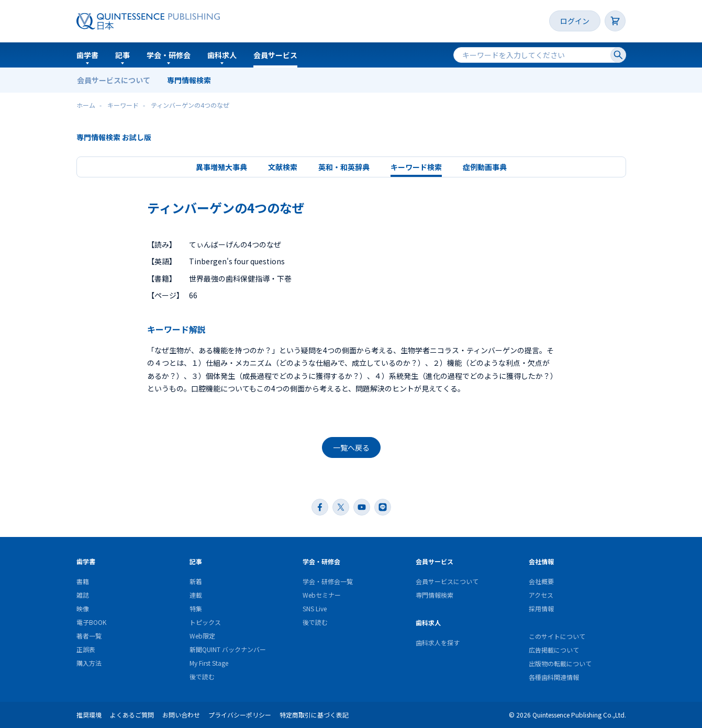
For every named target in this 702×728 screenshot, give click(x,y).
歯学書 (87, 55)
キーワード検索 (416, 167)
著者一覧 (89, 636)
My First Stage (209, 663)
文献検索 (283, 167)
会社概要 (541, 581)
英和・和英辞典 (344, 167)
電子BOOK (91, 622)
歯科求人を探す (438, 642)
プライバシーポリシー (240, 715)
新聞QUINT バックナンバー (228, 649)
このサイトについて (557, 636)
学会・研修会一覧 (328, 581)
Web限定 (202, 636)
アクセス (541, 595)
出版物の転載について (560, 663)
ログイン (575, 21)
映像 (83, 608)
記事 (122, 55)
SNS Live (315, 608)
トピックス (205, 622)
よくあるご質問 (132, 715)
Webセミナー (322, 595)
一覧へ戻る (351, 447)
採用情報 (541, 608)
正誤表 (86, 649)
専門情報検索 (189, 80)
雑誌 (83, 595)
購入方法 (89, 663)
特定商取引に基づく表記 (314, 715)
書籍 (83, 581)
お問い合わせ (181, 715)
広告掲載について (554, 650)
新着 (196, 581)
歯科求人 (222, 55)
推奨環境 (89, 715)
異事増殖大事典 (221, 167)
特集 (196, 608)
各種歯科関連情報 (554, 677)
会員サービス (275, 55)
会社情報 (541, 561)
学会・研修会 (169, 55)
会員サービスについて (114, 80)
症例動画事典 (485, 167)
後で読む (202, 676)
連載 (196, 595)
